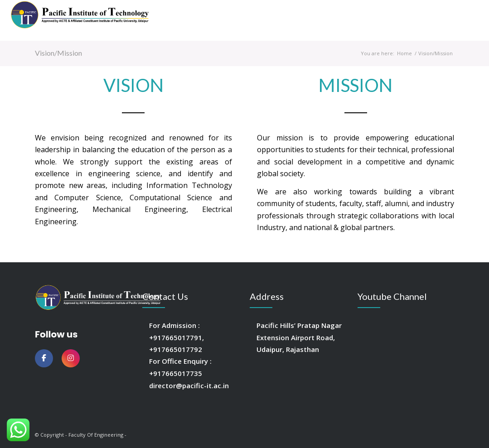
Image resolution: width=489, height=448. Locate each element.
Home (404, 53)
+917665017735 (176, 373)
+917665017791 (176, 337)
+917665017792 (176, 349)
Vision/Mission (58, 53)
